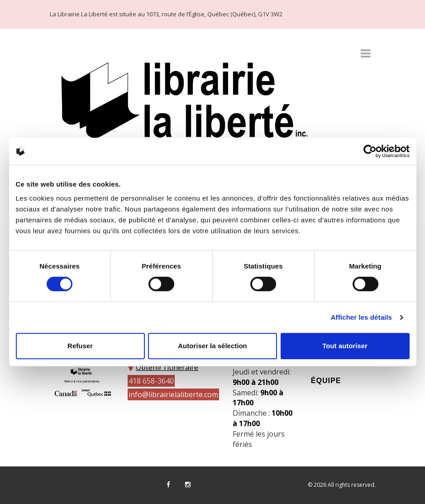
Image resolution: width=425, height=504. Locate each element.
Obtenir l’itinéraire (167, 367)
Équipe (326, 381)
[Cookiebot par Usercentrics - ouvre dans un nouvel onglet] (370, 151)
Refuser (80, 346)
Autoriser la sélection (212, 346)
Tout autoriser (345, 346)
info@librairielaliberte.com (173, 394)
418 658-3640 (151, 381)
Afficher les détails (361, 317)
